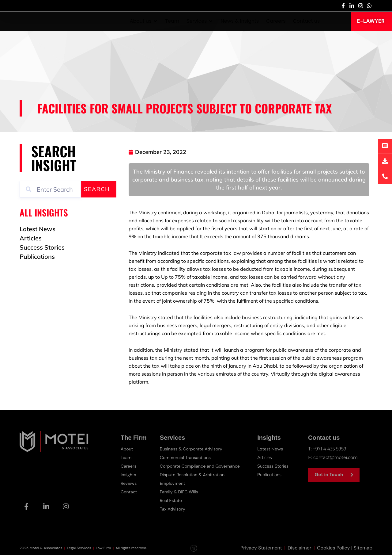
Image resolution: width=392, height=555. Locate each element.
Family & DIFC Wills (180, 492)
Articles (266, 457)
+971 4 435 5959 (331, 449)
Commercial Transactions (187, 457)
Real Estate (171, 500)
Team (126, 457)
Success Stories (274, 466)
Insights (129, 475)
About (127, 449)
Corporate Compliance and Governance (202, 466)
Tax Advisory (173, 509)
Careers (129, 466)
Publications (271, 475)
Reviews (129, 483)
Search (97, 189)
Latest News (271, 449)
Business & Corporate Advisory (193, 449)
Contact (129, 492)
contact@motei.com (337, 457)
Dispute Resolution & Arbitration (194, 475)
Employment (173, 483)
